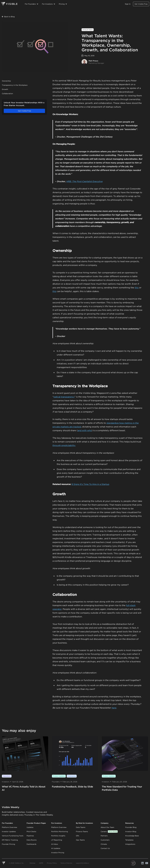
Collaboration (7, 94)
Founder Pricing (8, 844)
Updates (30, 827)
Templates (129, 840)
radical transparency (64, 397)
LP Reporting (57, 840)
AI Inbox (55, 844)
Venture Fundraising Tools (13, 836)
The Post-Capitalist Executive (87, 181)
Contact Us (105, 848)
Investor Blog (131, 832)
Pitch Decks (31, 832)
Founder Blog (131, 827)
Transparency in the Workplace (15, 85)
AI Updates (56, 848)
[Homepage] (9, 4)
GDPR (41, 863)
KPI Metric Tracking (10, 840)
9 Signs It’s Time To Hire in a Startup (90, 484)
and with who (85, 430)
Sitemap (32, 863)
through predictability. (64, 445)
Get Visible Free (141, 4)
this (137, 288)
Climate (104, 844)
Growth (5, 89)
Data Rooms (32, 840)
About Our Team (107, 827)
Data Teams (81, 827)
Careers (109, 832)
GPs (78, 836)
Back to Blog (8, 17)
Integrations (130, 844)
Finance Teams (82, 832)
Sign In (128, 4)
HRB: (69, 181)
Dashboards (31, 844)
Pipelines (30, 836)
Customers (105, 840)
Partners (104, 836)
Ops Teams (80, 840)
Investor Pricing (58, 853)
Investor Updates (9, 832)
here (114, 708)
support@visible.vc (82, 863)
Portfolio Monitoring (60, 832)
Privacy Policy (52, 863)
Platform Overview (9, 827)
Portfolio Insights (58, 836)
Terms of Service (66, 863)
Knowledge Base (132, 836)
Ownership (6, 81)
